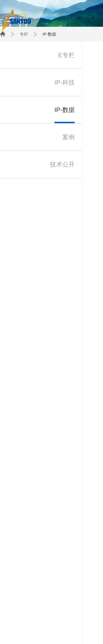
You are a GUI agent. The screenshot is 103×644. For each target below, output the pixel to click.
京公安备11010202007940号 (55, 643)
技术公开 (36, 637)
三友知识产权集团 (15, 631)
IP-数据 (28, 28)
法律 (26, 636)
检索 (26, 634)
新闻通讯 (42, 634)
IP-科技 (36, 632)
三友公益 (13, 636)
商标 (26, 632)
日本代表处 (48, 632)
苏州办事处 (48, 634)
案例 (35, 636)
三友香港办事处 (49, 636)
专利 (26, 631)
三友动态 (42, 631)
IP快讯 (41, 632)
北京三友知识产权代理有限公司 (17, 632)
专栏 (23, 28)
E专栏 (36, 631)
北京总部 (48, 631)
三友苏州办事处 (14, 634)
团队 (65, 6)
